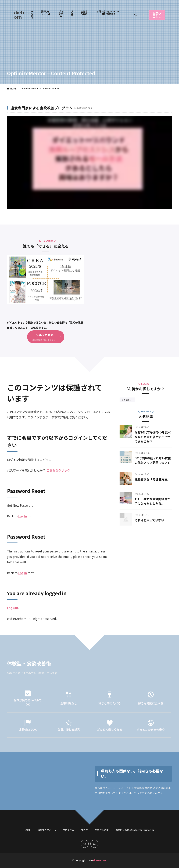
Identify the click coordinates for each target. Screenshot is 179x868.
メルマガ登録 (45, 335)
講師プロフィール (46, 13)
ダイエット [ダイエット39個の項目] (129, 400)
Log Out (13, 608)
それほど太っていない (150, 525)
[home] (85, 844)
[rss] (94, 844)
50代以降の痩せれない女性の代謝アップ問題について (152, 463)
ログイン (46, 460)
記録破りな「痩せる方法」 (153, 484)
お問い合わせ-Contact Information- (108, 13)
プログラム (61, 14)
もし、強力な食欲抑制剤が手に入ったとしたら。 (152, 506)
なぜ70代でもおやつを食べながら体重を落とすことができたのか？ (152, 437)
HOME (32, 15)
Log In (23, 516)
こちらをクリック (58, 470)
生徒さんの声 (84, 13)
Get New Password (20, 505)
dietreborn (22, 15)
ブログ (72, 14)
